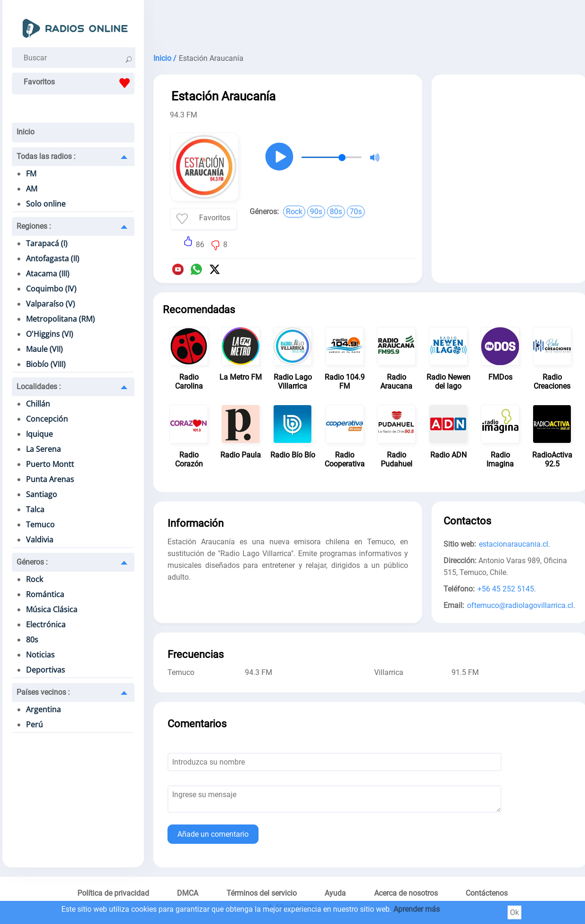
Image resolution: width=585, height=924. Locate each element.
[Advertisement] (510, 145)
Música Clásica (52, 609)
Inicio (25, 132)
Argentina (43, 709)
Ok (514, 912)
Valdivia (40, 540)
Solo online (46, 204)
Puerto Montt (50, 464)
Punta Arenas (50, 479)
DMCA (188, 893)
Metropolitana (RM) (60, 319)
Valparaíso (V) (50, 304)
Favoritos (79, 83)
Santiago (42, 494)
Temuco (40, 524)
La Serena (43, 449)
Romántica (45, 594)
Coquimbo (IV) (51, 289)
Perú (34, 724)
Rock (34, 579)
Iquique (39, 434)
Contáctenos (487, 893)
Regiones (34, 226)
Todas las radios (46, 156)
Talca (35, 509)
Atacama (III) (48, 274)
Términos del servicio (262, 893)
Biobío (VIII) (46, 364)
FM (31, 174)
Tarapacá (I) (47, 243)
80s (32, 640)
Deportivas (46, 670)
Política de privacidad (113, 893)
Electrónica (46, 624)
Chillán (38, 404)
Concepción (47, 419)
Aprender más (417, 909)
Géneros (32, 562)
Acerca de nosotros (406, 893)
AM (32, 189)
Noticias (40, 655)
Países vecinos (43, 692)
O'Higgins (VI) (50, 334)
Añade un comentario (213, 834)
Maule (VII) (44, 349)
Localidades (39, 387)
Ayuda (335, 893)
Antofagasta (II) (53, 258)
